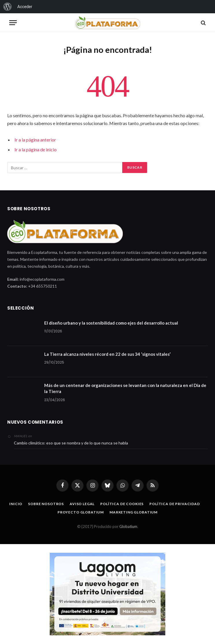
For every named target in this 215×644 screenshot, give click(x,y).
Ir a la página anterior (35, 140)
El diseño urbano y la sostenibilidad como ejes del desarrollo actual (111, 323)
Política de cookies (122, 504)
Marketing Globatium (134, 512)
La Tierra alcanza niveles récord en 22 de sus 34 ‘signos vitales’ (107, 354)
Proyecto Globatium (81, 512)
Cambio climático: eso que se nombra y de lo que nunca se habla (71, 443)
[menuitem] (8, 7)
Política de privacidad (175, 504)
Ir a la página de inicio (36, 149)
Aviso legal (82, 504)
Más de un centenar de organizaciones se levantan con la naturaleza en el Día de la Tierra (125, 388)
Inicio (16, 504)
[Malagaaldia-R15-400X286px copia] (108, 594)
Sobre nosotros (46, 504)
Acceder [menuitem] (25, 7)
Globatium (128, 526)
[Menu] (13, 23)
